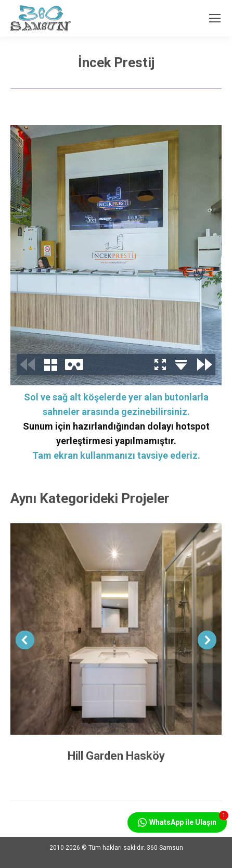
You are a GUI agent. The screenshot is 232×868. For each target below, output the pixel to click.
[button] (25, 640)
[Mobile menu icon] (215, 18)
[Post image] (116, 629)
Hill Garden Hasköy (116, 756)
